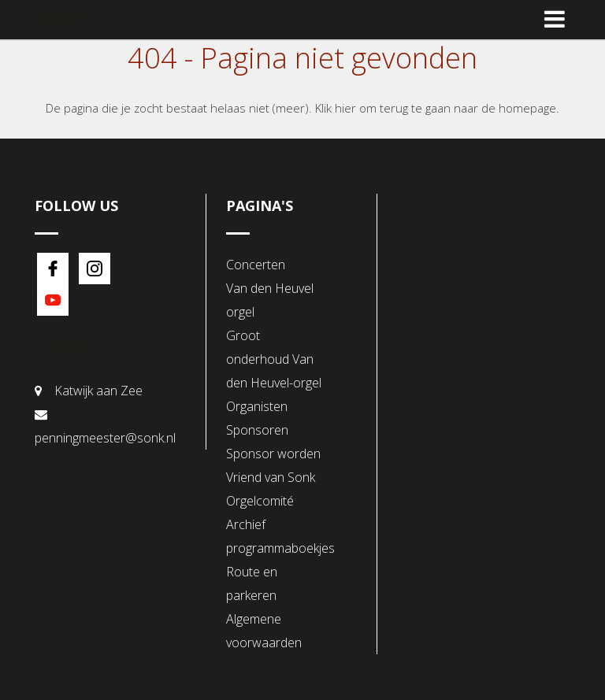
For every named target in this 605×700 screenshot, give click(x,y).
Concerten (256, 265)
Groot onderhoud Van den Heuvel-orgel (274, 359)
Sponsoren (257, 430)
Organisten (257, 406)
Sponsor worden (273, 454)
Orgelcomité (260, 501)
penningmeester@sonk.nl (105, 438)
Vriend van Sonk (271, 477)
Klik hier (336, 108)
